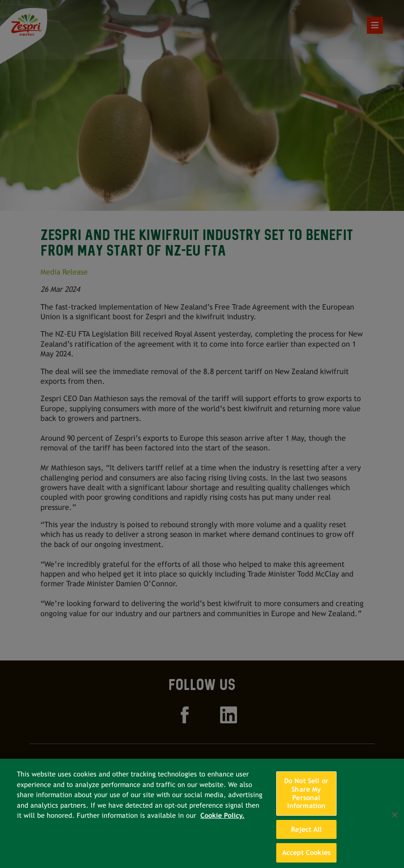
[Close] (395, 822)
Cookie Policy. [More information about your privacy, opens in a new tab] (222, 823)
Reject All (307, 837)
